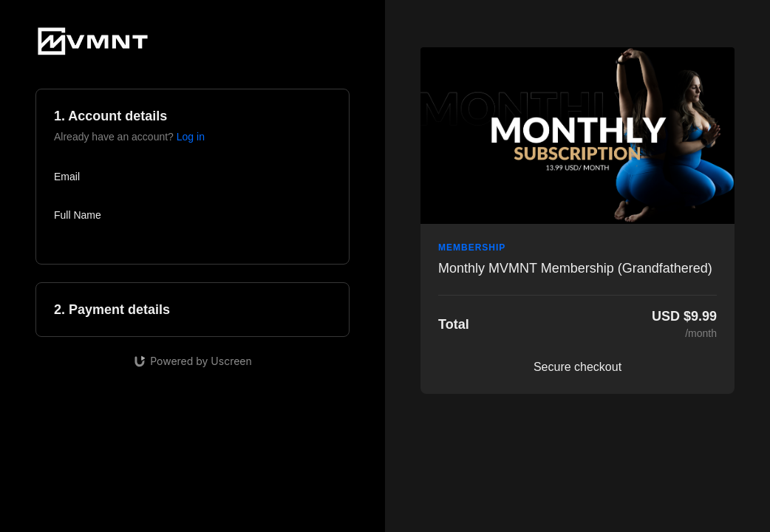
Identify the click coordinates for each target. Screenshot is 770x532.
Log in (191, 137)
